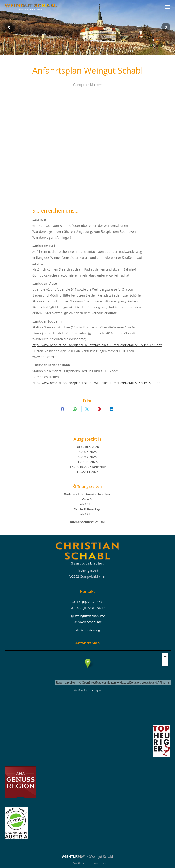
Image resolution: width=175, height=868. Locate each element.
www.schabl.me (90, 622)
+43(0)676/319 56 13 (90, 608)
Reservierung (90, 630)
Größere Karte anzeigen (87, 690)
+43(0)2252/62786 (90, 602)
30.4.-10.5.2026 (87, 447)
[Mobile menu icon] (167, 7)
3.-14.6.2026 (87, 452)
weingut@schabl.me (90, 616)
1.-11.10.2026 (87, 462)
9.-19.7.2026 (87, 457)
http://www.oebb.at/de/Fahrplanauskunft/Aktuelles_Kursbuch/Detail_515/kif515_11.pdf (97, 383)
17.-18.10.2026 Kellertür (87, 467)
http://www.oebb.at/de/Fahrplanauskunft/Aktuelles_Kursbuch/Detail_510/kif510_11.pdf (97, 345)
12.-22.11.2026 (87, 472)
